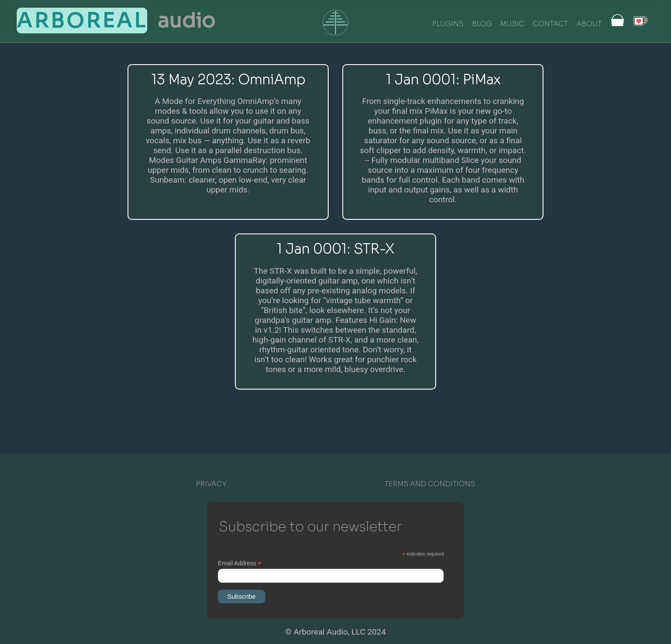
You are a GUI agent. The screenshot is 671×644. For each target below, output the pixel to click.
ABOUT (589, 24)
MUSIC (512, 24)
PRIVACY (211, 484)
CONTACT (550, 24)
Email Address (240, 563)
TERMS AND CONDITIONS (430, 484)
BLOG (482, 24)
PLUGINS (448, 24)
